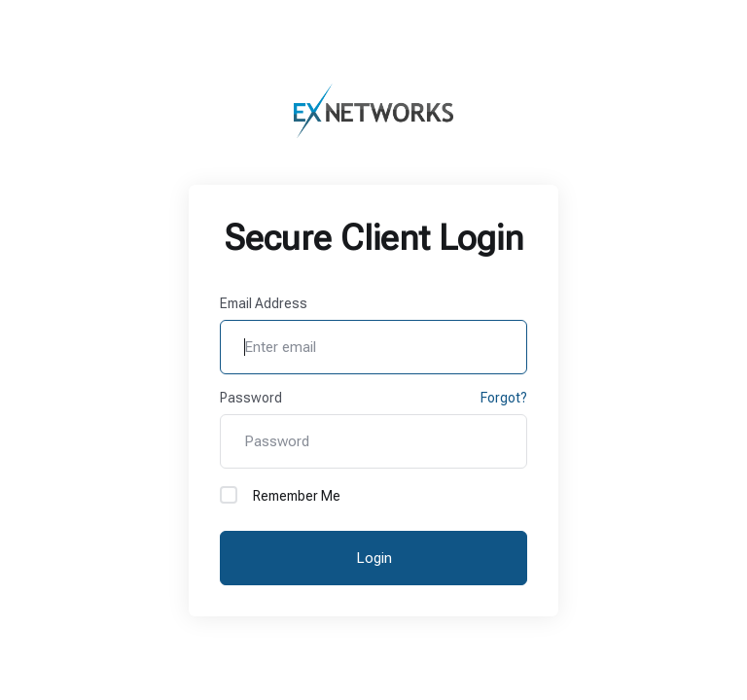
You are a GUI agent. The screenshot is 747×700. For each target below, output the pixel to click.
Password (251, 398)
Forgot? (504, 398)
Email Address (264, 303)
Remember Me (280, 495)
